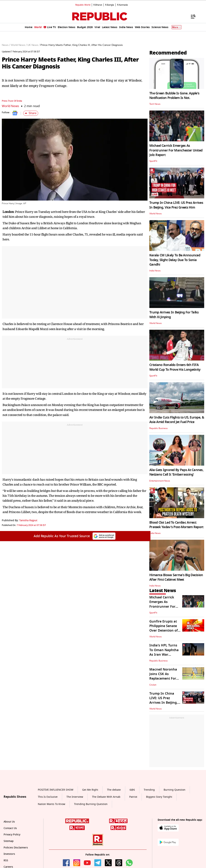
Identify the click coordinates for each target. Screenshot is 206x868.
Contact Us (10, 828)
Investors (9, 854)
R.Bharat (98, 5)
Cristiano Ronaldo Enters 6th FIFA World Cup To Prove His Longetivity (175, 367)
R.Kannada (122, 5)
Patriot (133, 797)
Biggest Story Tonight (159, 797)
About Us (9, 822)
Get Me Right (90, 790)
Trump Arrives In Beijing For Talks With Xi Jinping (174, 315)
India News (155, 271)
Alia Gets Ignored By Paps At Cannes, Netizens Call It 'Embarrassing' (176, 472)
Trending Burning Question (91, 804)
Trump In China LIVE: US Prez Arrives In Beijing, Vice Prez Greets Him (176, 205)
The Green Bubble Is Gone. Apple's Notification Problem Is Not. (174, 96)
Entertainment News (160, 481)
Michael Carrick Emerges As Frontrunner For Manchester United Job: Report (176, 150)
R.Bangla (110, 5)
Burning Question (175, 790)
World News (10, 106)
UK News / (33, 45)
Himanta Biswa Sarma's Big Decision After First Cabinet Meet (176, 577)
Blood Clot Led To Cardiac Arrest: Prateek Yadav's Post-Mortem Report (176, 525)
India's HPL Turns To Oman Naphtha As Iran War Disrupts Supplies (164, 652)
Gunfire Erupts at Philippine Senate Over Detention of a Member (165, 628)
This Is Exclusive (48, 797)
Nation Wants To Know (51, 804)
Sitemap (9, 841)
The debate (114, 790)
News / (6, 45)
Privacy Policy (12, 835)
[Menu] (191, 16)
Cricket (153, 685)
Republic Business (158, 428)
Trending (149, 790)
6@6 (132, 790)
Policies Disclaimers (16, 848)
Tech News (155, 104)
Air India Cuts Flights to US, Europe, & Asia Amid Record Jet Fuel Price (177, 420)
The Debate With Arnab (106, 797)
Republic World (83, 5)
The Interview (75, 797)
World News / (19, 45)
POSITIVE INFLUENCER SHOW (56, 790)
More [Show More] (176, 27)
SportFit (153, 161)
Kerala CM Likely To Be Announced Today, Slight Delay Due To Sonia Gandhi (175, 260)
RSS (6, 860)
